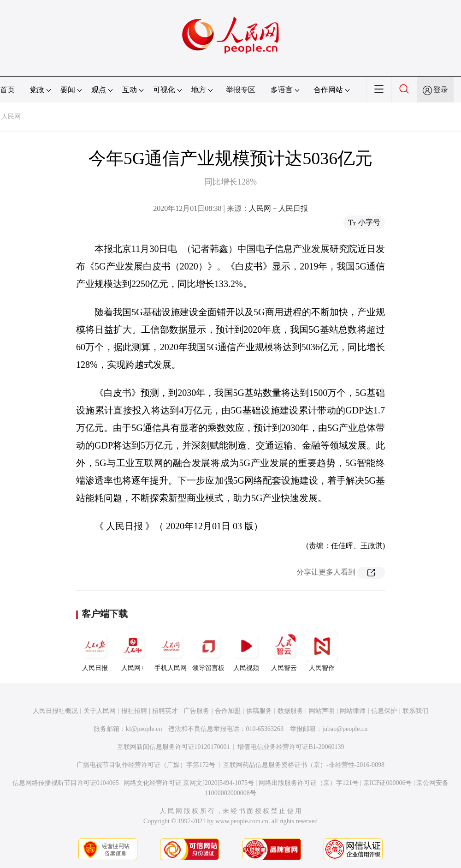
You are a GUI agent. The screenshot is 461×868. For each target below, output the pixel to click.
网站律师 (353, 711)
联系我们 (415, 711)
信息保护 (384, 711)
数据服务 (290, 711)
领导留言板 (208, 651)
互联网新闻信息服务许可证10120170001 (174, 747)
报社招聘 (134, 711)
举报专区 (241, 90)
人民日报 (95, 651)
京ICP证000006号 (388, 783)
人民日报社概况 (55, 711)
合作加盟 (228, 711)
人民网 (11, 117)
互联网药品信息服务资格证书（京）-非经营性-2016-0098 (304, 765)
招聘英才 (165, 711)
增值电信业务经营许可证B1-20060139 (291, 747)
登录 (441, 90)
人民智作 (322, 651)
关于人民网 (100, 711)
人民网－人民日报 (278, 208)
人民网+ (133, 651)
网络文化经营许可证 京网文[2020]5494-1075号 (189, 783)
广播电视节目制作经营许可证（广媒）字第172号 (146, 765)
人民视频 (246, 651)
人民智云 (284, 651)
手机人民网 (171, 651)
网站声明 (322, 711)
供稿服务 (259, 711)
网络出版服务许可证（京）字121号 (309, 783)
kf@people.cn (144, 729)
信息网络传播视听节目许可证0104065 (66, 783)
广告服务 (196, 711)
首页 (7, 90)
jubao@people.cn (345, 729)
